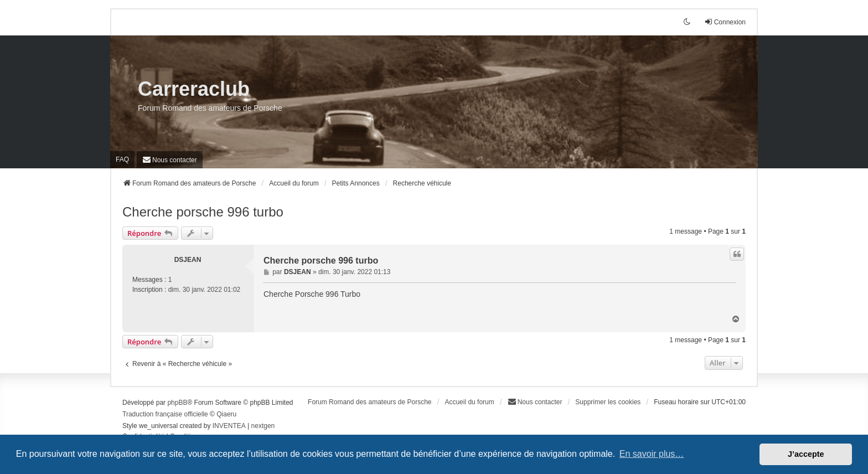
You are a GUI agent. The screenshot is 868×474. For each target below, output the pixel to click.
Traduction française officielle (165, 414)
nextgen (263, 426)
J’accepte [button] (806, 454)
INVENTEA (229, 426)
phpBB (177, 403)
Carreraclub (194, 89)
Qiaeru (226, 414)
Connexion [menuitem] (725, 22)
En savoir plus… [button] (652, 454)
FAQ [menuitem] (122, 159)
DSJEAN (188, 260)
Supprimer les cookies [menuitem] (608, 402)
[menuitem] (170, 160)
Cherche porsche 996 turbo (203, 212)
